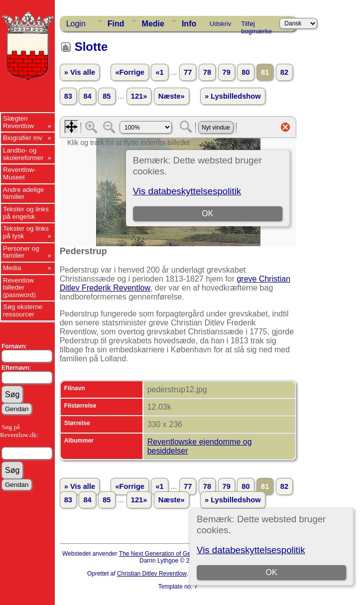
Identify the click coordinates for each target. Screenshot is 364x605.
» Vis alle (80, 72)
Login (76, 24)
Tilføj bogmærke (256, 25)
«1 (159, 72)
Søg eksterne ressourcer (23, 310)
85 (107, 96)
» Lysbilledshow (233, 96)
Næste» (172, 96)
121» (139, 96)
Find (116, 24)
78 (207, 72)
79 (227, 72)
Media (12, 268)
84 (87, 96)
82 (284, 72)
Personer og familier (21, 252)
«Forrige (130, 72)
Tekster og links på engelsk (26, 213)
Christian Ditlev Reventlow (152, 574)
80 (245, 72)
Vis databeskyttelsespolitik (251, 550)
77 (188, 72)
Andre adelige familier (23, 193)
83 (68, 96)
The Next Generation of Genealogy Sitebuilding (182, 554)
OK (272, 572)
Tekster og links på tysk (26, 232)
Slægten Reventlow (18, 122)
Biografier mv (23, 138)
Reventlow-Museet (20, 173)
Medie (153, 24)
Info (189, 24)
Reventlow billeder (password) (19, 288)
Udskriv (220, 24)
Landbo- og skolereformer (23, 154)
